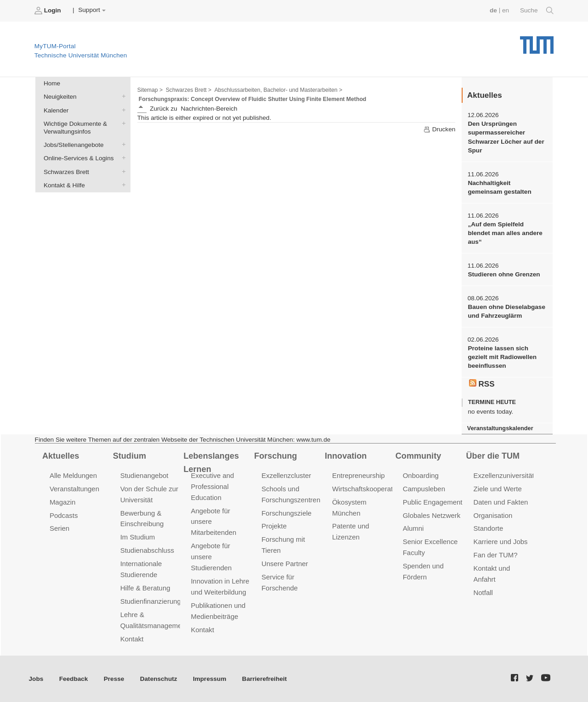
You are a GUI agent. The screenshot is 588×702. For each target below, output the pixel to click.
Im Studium (138, 537)
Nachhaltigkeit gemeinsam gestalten (499, 187)
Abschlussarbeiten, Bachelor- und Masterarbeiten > (279, 90)
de (493, 10)
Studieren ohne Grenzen (504, 274)
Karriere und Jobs (501, 542)
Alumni (413, 528)
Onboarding (421, 475)
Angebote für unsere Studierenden (211, 557)
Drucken (439, 129)
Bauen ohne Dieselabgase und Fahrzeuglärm (506, 311)
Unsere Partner (285, 564)
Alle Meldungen (73, 475)
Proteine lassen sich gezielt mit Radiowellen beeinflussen (502, 357)
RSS (482, 384)
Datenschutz (159, 679)
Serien (59, 528)
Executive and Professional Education (212, 486)
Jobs (36, 679)
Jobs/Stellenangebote (122, 145)
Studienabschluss (147, 550)
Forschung (275, 456)
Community (418, 456)
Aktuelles (61, 456)
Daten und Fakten (501, 502)
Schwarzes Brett (122, 171)
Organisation (493, 515)
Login (49, 11)
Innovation (346, 456)
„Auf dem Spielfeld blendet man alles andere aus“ (505, 233)
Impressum (210, 679)
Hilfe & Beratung (145, 588)
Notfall (483, 592)
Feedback (74, 679)
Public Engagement (433, 502)
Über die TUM (493, 456)
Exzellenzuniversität (504, 475)
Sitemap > (150, 90)
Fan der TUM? (496, 555)
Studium (130, 456)
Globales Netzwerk (432, 515)
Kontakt (132, 639)
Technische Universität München (537, 42)
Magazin (63, 502)
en (506, 10)
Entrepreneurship (359, 475)
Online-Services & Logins (122, 158)
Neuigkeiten (122, 96)
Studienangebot (144, 475)
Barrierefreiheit (264, 679)
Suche (537, 11)
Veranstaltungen (74, 489)
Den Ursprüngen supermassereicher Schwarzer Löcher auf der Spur (506, 137)
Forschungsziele (286, 513)
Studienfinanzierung (151, 601)
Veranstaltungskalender (500, 428)
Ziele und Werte (498, 489)
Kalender (122, 110)
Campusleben (424, 489)
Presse (114, 679)
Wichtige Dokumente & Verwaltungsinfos (122, 123)
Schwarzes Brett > (189, 90)
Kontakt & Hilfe (122, 185)
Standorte (489, 528)
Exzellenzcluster (286, 475)
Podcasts (64, 515)
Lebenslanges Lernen (211, 463)
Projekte (274, 526)
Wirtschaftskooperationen (371, 489)
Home (52, 83)
